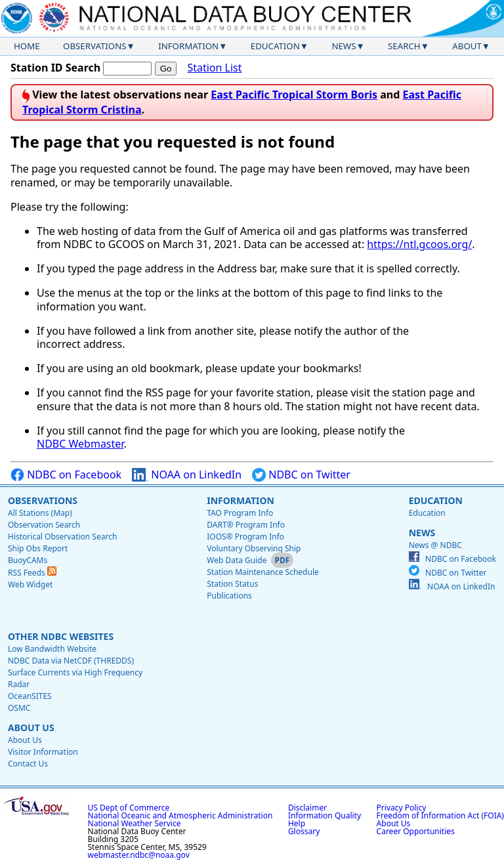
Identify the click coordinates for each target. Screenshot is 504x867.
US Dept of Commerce (129, 808)
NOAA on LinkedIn (187, 475)
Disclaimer (307, 808)
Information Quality (325, 815)
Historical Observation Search (62, 537)
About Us (31, 728)
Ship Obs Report (38, 548)
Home (27, 46)
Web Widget (30, 584)
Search (404, 46)
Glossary (304, 831)
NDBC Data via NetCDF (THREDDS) (71, 661)
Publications (229, 596)
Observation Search (44, 525)
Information (188, 46)
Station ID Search (55, 68)
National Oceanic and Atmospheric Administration (180, 815)
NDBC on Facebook (66, 475)
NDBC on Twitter (301, 475)
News (344, 46)
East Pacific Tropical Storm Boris (294, 95)
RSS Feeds (32, 573)
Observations (94, 46)
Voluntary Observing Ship (254, 548)
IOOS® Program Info (245, 537)
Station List (214, 68)
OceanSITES (30, 696)
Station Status (232, 584)
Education (275, 46)
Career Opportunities (416, 831)
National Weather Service (135, 823)
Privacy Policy (402, 808)
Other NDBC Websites (61, 636)
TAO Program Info (240, 513)
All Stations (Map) (40, 513)
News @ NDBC (435, 545)
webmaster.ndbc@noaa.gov (139, 855)
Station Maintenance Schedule (263, 572)
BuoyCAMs (28, 560)
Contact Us (28, 764)
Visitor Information (43, 752)
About (467, 46)
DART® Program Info (246, 525)
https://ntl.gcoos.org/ (419, 244)
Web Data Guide (237, 560)
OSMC (19, 708)
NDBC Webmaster (80, 444)
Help (297, 823)
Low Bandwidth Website (52, 649)
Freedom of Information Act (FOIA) (440, 815)
